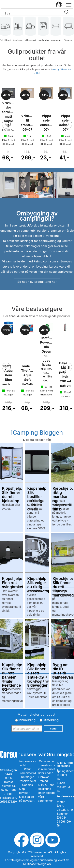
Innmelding (27, 720)
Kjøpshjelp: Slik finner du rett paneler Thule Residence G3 (12, 667)
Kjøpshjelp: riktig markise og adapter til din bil (62, 491)
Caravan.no (47, 761)
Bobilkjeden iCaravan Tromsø (45, 777)
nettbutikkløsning (45, 860)
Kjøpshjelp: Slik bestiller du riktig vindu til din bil (37, 491)
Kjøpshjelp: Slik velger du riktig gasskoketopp (37, 581)
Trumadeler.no (46, 765)
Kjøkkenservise (31, 31)
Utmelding (51, 720)
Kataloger (27, 777)
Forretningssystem (17, 860)
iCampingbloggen (46, 793)
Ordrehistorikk (27, 773)
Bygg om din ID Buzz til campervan (62, 667)
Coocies (27, 785)
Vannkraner (18, 31)
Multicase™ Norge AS (37, 864)
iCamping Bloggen (37, 433)
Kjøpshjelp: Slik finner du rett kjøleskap (12, 491)
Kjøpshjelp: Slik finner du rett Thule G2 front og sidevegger (37, 667)
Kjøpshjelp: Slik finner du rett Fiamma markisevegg (62, 581)
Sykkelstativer (43, 31)
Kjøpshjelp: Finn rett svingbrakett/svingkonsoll (12, 581)
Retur (28, 769)
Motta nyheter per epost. (37, 714)
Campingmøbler (56, 31)
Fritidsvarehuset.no (46, 769)
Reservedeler (28, 781)
